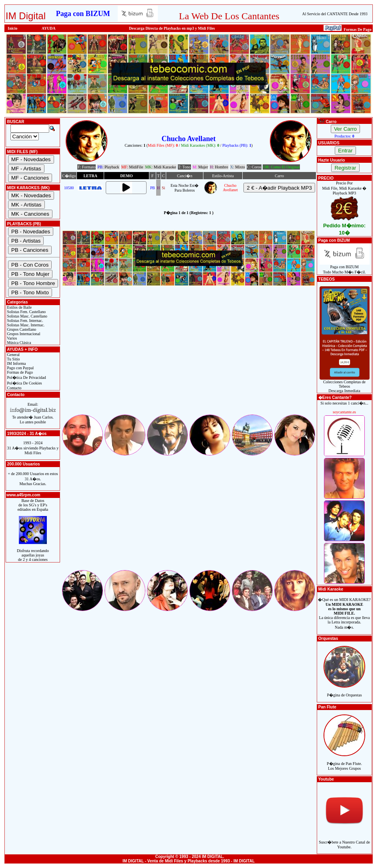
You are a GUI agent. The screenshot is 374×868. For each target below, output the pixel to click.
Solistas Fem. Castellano (26, 312)
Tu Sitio (13, 359)
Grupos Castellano (21, 329)
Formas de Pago (19, 372)
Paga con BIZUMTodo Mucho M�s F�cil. (345, 268)
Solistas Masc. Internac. (25, 325)
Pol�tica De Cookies (24, 383)
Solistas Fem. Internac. (24, 321)
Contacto (14, 388)
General (13, 355)
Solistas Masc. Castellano (27, 316)
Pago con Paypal (20, 368)
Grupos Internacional (23, 334)
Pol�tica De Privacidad (26, 377)
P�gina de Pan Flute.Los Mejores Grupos (344, 762)
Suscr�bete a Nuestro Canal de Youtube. (344, 840)
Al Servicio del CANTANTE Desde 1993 (335, 14)
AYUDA (49, 28)
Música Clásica (19, 343)
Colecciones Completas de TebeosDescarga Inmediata (345, 384)
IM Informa (16, 363)
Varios (11, 338)
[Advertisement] (189, 357)
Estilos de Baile (19, 307)
